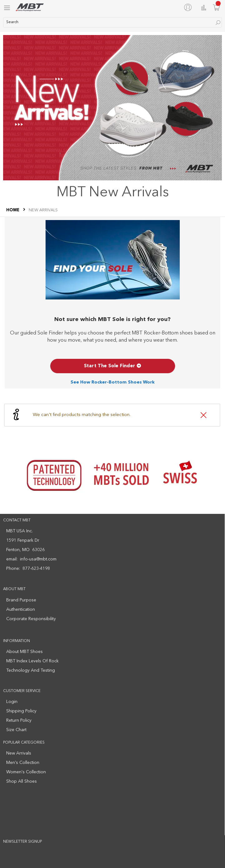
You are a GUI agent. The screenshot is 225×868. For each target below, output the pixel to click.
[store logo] (30, 7)
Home (13, 210)
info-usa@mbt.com (38, 559)
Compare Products (204, 8)
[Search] (218, 23)
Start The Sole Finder (112, 366)
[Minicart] (217, 7)
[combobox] (112, 22)
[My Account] (189, 7)
